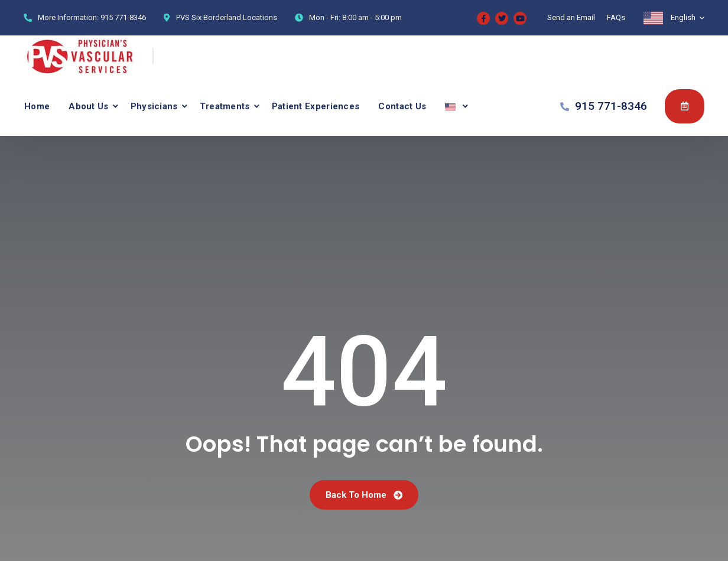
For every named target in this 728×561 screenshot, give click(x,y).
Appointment (685, 106)
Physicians (154, 106)
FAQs (616, 17)
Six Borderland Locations (234, 17)
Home (37, 106)
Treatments (225, 106)
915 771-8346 (123, 17)
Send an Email (571, 17)
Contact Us (402, 106)
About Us (88, 106)
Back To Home (364, 495)
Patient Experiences (316, 106)
